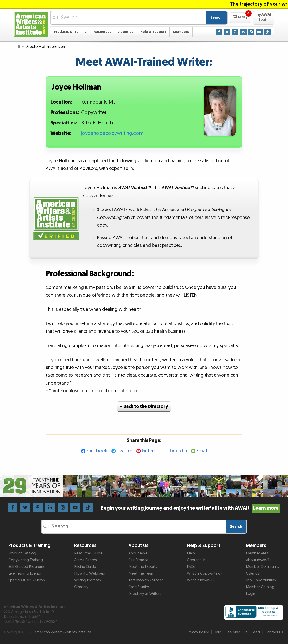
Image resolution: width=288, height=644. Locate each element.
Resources (103, 32)
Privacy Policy (198, 632)
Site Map (233, 632)
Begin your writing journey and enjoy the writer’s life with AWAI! (191, 508)
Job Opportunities (261, 580)
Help (191, 553)
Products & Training (70, 32)
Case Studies (139, 587)
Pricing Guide (85, 567)
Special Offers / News (27, 580)
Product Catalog (22, 553)
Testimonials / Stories (146, 580)
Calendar (253, 573)
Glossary (81, 587)
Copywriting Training (26, 560)
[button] (240, 18)
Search (216, 17)
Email (202, 451)
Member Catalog (260, 587)
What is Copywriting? (205, 573)
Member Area (257, 553)
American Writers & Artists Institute (63, 632)
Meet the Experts (143, 567)
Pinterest (151, 451)
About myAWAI (258, 560)
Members (181, 32)
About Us (126, 32)
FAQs (191, 567)
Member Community (263, 567)
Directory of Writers (145, 594)
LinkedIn (178, 451)
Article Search (86, 560)
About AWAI (138, 553)
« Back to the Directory (144, 406)
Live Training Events (25, 573)
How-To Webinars (90, 573)
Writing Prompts (88, 580)
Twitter (125, 451)
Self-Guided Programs (26, 567)
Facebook (97, 451)
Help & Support (153, 32)
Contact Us (196, 560)
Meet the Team (141, 573)
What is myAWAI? (201, 580)
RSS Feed (252, 632)
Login (251, 594)
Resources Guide (88, 553)
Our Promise (138, 560)
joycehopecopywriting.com (112, 133)
